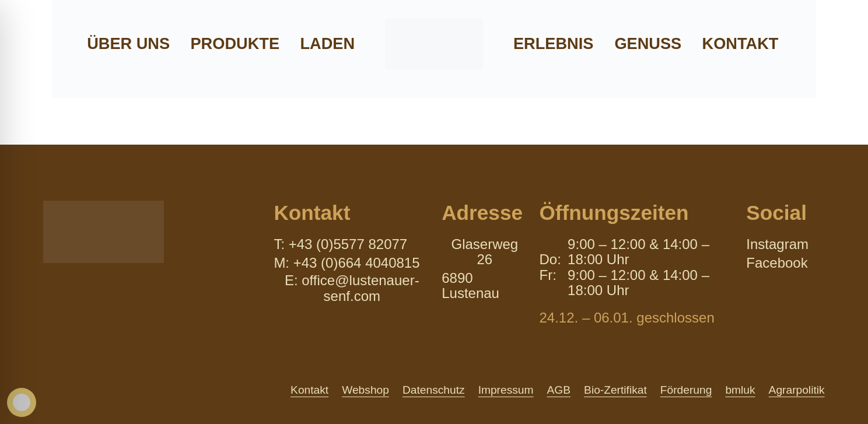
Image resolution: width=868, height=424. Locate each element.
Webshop (365, 390)
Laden (327, 43)
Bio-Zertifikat (615, 390)
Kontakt (741, 43)
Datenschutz (434, 390)
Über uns (128, 43)
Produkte (235, 43)
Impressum (506, 390)
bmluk (740, 390)
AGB (559, 390)
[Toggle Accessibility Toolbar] (22, 402)
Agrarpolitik (797, 390)
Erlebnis (553, 43)
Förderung (686, 390)
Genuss (648, 43)
